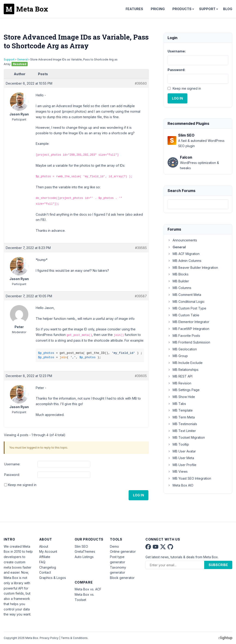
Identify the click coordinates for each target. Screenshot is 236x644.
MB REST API (180, 376)
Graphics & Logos (53, 578)
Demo (114, 546)
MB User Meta (181, 458)
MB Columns (179, 288)
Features (134, 9)
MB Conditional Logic (186, 302)
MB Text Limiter (182, 431)
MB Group (178, 356)
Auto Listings (84, 557)
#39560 (141, 83)
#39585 (141, 248)
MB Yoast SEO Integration (189, 478)
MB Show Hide (181, 397)
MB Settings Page (184, 390)
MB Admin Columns (184, 261)
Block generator (122, 578)
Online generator (123, 551)
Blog (228, 9)
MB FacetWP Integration (188, 329)
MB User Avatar (182, 451)
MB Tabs (177, 404)
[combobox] (198, 204)
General (22, 59)
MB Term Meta (181, 417)
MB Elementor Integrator (188, 322)
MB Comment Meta (184, 295)
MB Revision (179, 383)
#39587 (141, 296)
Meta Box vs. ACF (88, 589)
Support (207, 9)
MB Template (180, 410)
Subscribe (218, 565)
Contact (45, 572)
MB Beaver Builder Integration (193, 268)
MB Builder (178, 281)
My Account (48, 551)
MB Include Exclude (185, 363)
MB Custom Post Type (187, 308)
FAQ (42, 562)
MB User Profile (182, 465)
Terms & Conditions (74, 638)
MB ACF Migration (184, 254)
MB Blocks (178, 274)
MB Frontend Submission (189, 342)
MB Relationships (183, 370)
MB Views (178, 471)
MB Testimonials (182, 424)
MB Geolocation (182, 349)
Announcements (182, 240)
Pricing (158, 9)
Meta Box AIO (180, 485)
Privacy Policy (49, 638)
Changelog (48, 567)
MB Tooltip (178, 444)
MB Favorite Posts (184, 336)
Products (182, 9)
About (44, 546)
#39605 (141, 376)
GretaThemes (85, 551)
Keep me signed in (22, 485)
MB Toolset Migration (186, 437)
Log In (139, 495)
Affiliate (45, 557)
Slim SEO (81, 546)
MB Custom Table (183, 315)
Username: (12, 464)
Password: (12, 475)
